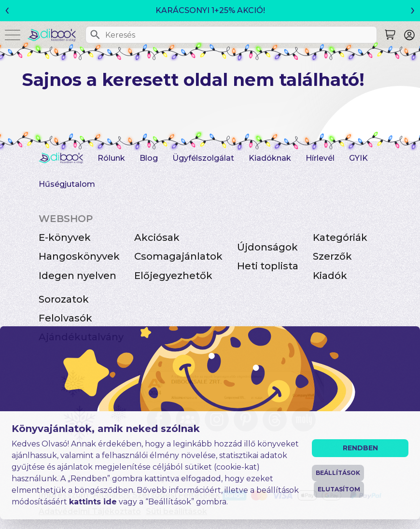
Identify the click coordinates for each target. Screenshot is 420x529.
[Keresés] (95, 35)
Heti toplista (268, 266)
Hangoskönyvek (79, 256)
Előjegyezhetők (173, 276)
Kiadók (330, 276)
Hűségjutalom (67, 184)
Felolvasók (65, 318)
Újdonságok (267, 247)
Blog (149, 158)
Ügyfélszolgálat (203, 158)
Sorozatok (64, 299)
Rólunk (111, 158)
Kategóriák (340, 237)
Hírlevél (320, 158)
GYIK (358, 158)
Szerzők (332, 256)
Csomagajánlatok (178, 256)
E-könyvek (65, 237)
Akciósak (157, 237)
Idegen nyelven (77, 276)
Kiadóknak (270, 158)
